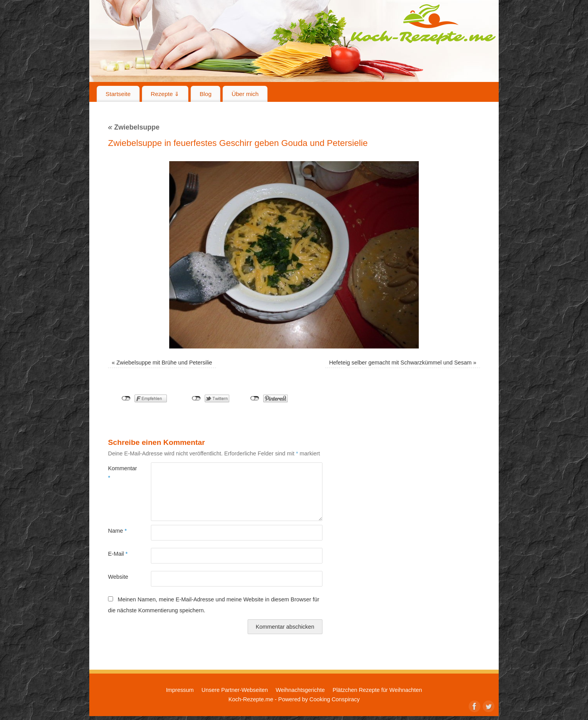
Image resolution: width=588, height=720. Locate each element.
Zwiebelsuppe (134, 127)
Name (117, 531)
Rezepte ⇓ (165, 94)
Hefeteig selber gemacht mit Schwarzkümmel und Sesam (400, 363)
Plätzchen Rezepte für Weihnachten (377, 690)
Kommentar (119, 473)
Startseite (118, 94)
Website (118, 577)
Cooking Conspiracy (335, 699)
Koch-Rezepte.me (423, 24)
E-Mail (118, 554)
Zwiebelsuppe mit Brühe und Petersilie (165, 363)
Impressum (180, 690)
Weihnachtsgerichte (300, 690)
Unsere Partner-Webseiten (235, 690)
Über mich (245, 94)
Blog (205, 94)
